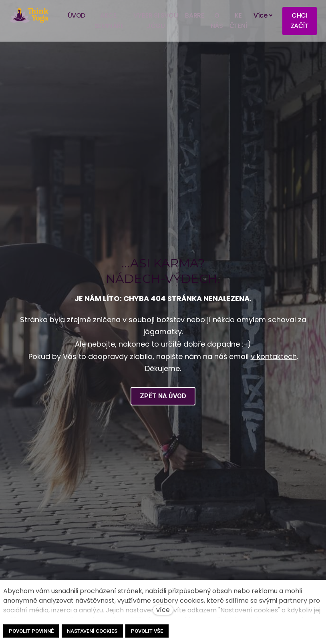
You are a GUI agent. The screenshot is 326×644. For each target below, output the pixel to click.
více (163, 610)
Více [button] (264, 16)
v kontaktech (274, 369)
